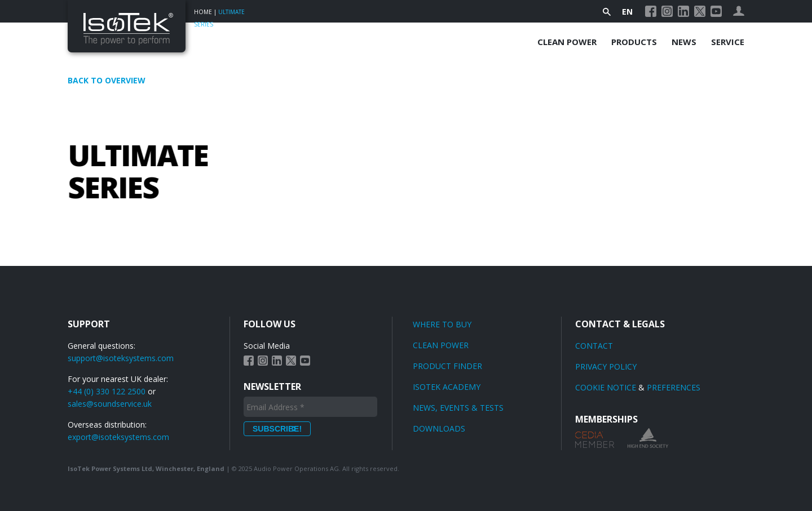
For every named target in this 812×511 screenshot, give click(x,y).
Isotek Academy (447, 387)
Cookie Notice (606, 387)
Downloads (439, 428)
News (684, 42)
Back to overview (107, 80)
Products (634, 42)
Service (728, 42)
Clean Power (567, 42)
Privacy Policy (606, 366)
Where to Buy (442, 324)
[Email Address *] (310, 407)
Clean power (441, 345)
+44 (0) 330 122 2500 (107, 391)
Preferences (674, 387)
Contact (594, 346)
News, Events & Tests (458, 408)
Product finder (447, 366)
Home (203, 12)
